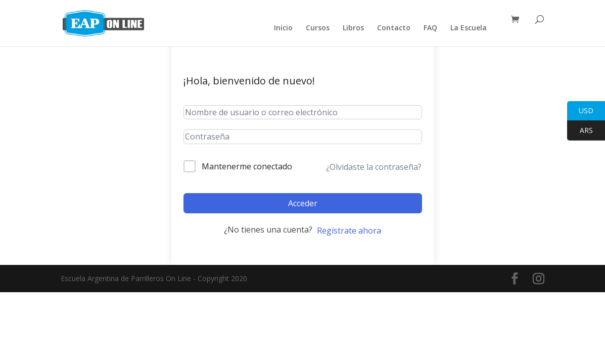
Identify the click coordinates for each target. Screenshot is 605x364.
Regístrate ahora (349, 231)
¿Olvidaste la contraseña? (374, 167)
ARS (580, 131)
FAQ (430, 28)
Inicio (283, 28)
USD (580, 111)
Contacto (394, 28)
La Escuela (469, 28)
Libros (353, 28)
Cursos (318, 28)
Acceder (303, 203)
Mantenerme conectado (247, 166)
